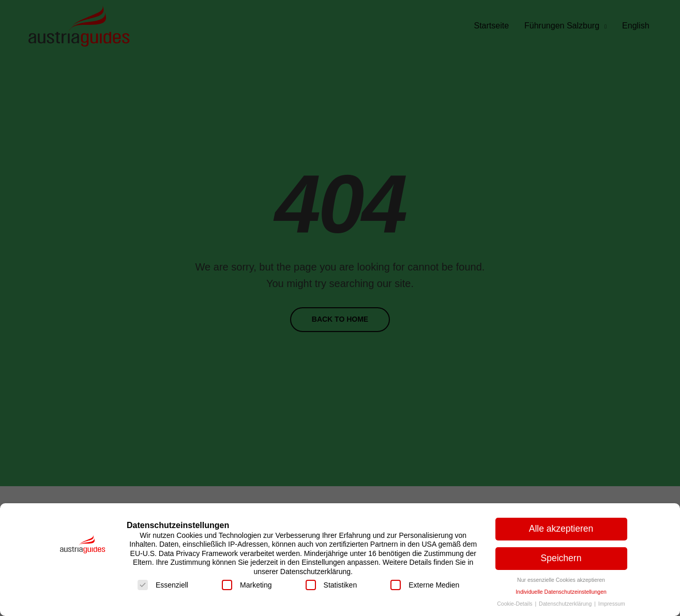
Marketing (247, 585)
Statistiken (331, 585)
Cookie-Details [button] (515, 604)
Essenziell (163, 585)
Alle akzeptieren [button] (561, 529)
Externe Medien (425, 585)
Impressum (612, 604)
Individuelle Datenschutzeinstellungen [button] (561, 592)
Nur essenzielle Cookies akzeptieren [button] (561, 580)
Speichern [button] (561, 558)
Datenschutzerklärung (566, 604)
